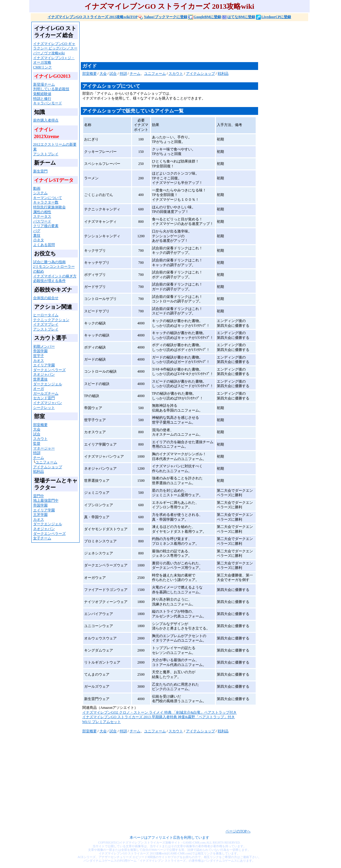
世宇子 (39, 356)
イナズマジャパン (48, 403)
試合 (37, 434)
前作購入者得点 (46, 120)
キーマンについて (48, 198)
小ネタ (39, 240)
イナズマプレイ (46, 324)
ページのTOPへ (238, 831)
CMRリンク (43, 67)
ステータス (42, 216)
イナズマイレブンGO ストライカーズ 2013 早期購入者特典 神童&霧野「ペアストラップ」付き (159, 717)
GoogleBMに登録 (205, 17)
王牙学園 (40, 515)
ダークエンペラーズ (49, 370)
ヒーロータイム (46, 315)
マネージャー (44, 448)
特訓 (37, 453)
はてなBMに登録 (238, 17)
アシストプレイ (46, 154)
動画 (37, 188)
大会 (37, 429)
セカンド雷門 (44, 398)
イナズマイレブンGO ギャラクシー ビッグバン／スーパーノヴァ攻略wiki (55, 48)
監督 (37, 443)
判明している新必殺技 (51, 89)
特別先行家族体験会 (49, 207)
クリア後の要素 (46, 226)
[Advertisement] (191, 41)
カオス (39, 361)
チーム (39, 458)
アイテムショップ (48, 467)
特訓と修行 (42, 99)
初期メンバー (44, 346)
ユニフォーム (46, 462)
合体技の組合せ (46, 298)
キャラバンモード (48, 103)
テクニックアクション (51, 320)
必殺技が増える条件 (49, 281)
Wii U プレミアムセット (102, 722)
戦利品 (39, 472)
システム (40, 193)
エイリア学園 (44, 365)
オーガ (39, 389)
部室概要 (40, 425)
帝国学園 (40, 351)
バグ (37, 231)
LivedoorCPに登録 (274, 17)
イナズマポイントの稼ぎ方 (55, 276)
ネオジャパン (44, 374)
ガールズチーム (46, 393)
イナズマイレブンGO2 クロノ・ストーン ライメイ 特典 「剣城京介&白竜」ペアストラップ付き (160, 712)
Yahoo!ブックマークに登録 (163, 17)
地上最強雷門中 (46, 500)
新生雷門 (40, 171)
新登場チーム (44, 84)
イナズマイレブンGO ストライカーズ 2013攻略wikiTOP (93, 17)
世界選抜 (40, 379)
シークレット (44, 408)
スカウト (40, 439)
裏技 (37, 235)
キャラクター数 (46, 202)
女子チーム (42, 538)
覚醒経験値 (42, 94)
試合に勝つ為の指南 (49, 262)
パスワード (42, 221)
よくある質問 (44, 245)
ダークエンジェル (48, 384)
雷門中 (39, 496)
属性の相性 (42, 212)
